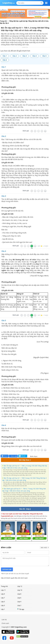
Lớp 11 (3, 590)
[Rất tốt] (45, 131)
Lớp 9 (3, 594)
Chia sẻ (5, 456)
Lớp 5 (3, 602)
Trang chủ (4, 586)
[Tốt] (42, 131)
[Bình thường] (38, 131)
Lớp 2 (19, 605)
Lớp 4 (19, 602)
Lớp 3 (3, 605)
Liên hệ (4, 620)
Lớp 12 (20, 586)
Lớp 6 (19, 598)
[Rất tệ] (32, 131)
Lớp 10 (20, 590)
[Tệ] (35, 131)
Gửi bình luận (7, 569)
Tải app (21, 609)
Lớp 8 (19, 594)
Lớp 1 (3, 609)
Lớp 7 (3, 598)
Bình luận (13, 456)
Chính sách (5, 623)
